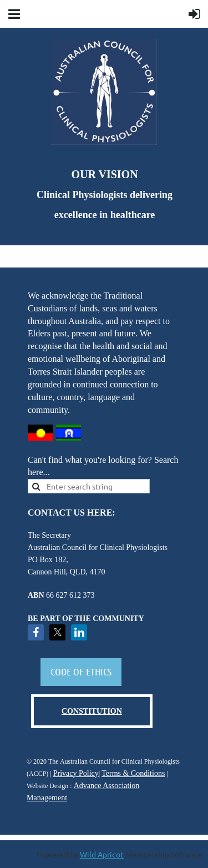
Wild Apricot (102, 854)
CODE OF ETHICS (81, 672)
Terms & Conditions (133, 773)
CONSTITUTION (92, 711)
